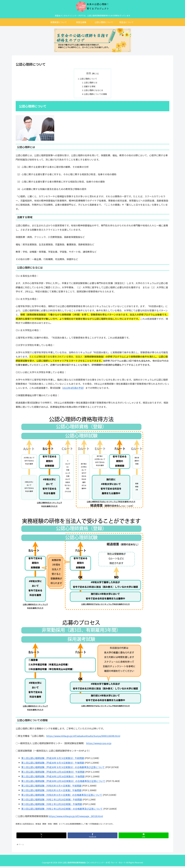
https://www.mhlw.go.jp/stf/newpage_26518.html (76, 818)
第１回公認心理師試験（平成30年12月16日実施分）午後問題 (53, 778)
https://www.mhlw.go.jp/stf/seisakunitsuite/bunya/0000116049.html (83, 737)
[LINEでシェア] (144, 837)
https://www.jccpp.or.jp (99, 745)
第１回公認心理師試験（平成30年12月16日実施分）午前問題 (53, 774)
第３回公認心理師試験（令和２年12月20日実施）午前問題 (52, 801)
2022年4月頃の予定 (73, 389)
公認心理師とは (90, 83)
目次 (89, 73)
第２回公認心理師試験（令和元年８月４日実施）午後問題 (51, 792)
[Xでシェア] (41, 837)
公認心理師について (88, 79)
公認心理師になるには (94, 91)
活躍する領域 (89, 87)
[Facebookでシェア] (93, 837)
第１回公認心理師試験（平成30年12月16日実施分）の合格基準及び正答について (63, 783)
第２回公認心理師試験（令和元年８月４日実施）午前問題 (51, 787)
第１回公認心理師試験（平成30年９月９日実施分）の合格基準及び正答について (63, 769)
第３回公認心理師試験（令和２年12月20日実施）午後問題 (52, 806)
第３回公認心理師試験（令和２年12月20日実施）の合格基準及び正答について (62, 810)
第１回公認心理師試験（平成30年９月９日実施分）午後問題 (53, 764)
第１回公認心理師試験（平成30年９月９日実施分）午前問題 (53, 760)
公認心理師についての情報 (96, 96)
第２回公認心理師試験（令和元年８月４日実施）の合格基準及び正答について (62, 796)
